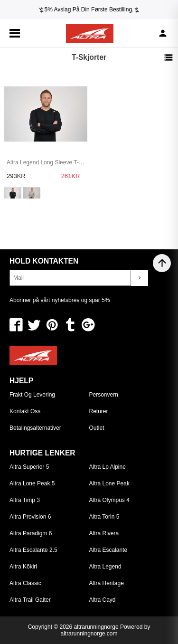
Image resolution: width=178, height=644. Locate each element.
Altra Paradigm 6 (31, 533)
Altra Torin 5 (104, 517)
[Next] (175, 9)
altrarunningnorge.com (89, 634)
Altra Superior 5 (29, 467)
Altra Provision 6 (30, 517)
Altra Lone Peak (109, 483)
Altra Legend (105, 567)
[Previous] (3, 9)
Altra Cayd (103, 600)
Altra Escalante (108, 550)
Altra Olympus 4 (109, 500)
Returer (99, 411)
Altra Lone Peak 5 (32, 483)
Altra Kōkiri (23, 567)
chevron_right (140, 278)
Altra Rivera (104, 533)
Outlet (97, 428)
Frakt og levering (32, 395)
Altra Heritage (107, 583)
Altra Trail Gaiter (30, 600)
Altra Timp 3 (25, 500)
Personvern (104, 395)
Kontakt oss (25, 411)
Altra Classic (25, 583)
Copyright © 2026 (51, 627)
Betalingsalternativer (35, 428)
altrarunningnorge (96, 627)
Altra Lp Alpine (108, 467)
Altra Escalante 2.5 (33, 550)
